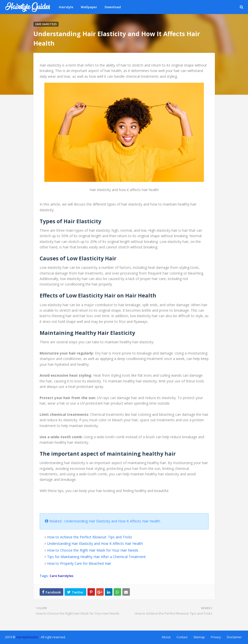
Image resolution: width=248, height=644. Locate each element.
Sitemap (199, 637)
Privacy (216, 637)
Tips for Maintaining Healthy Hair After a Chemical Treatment (96, 557)
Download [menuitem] (113, 7)
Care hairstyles (61, 576)
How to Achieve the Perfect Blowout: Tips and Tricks (90, 537)
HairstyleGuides (27, 637)
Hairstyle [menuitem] (66, 7)
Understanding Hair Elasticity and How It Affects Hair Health (95, 543)
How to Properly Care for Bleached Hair (79, 563)
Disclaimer (234, 637)
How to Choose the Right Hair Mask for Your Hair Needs (93, 550)
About (166, 637)
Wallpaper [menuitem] (89, 7)
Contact (182, 637)
